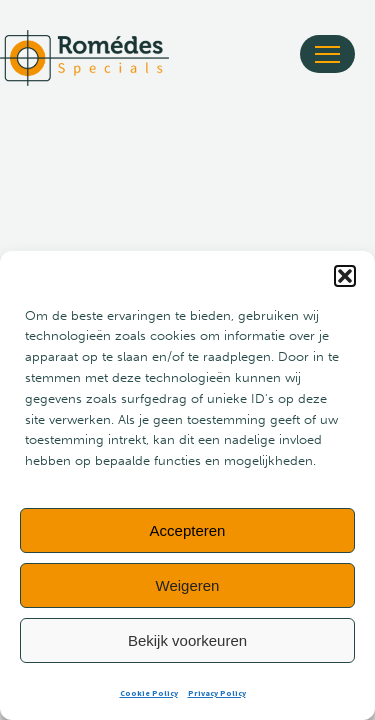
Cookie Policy (149, 693)
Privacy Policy (217, 693)
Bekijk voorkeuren (187, 640)
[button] (345, 276)
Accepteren (188, 530)
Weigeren (188, 585)
